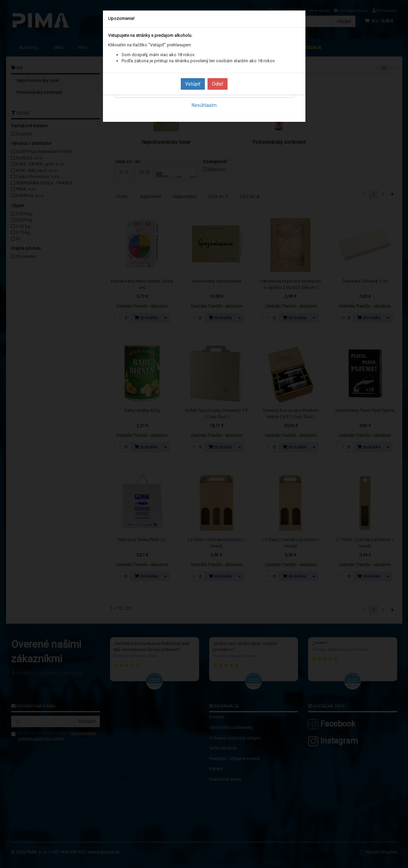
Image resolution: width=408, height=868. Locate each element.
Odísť (218, 84)
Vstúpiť (193, 84)
